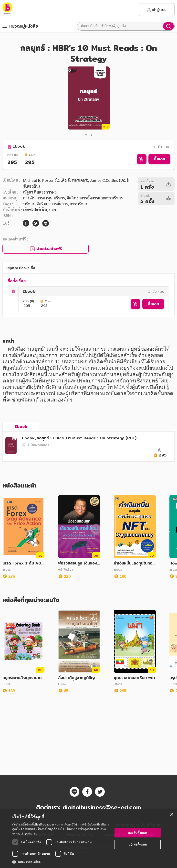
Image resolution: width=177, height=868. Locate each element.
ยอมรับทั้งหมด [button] (138, 833)
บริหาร (29, 204)
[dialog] (88, 839)
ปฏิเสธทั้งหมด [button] (138, 844)
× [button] (172, 815)
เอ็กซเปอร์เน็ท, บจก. (40, 210)
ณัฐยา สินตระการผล (40, 192)
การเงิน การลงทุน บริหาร (44, 198)
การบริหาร (79, 204)
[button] (61, 862)
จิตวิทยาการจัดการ (52, 204)
